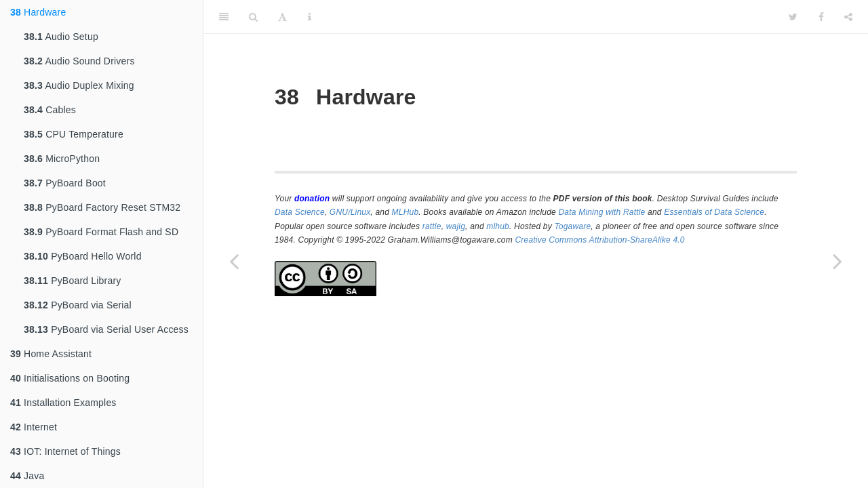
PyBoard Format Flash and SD (101, 232)
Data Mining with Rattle (602, 212)
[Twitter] (793, 17)
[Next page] (837, 261)
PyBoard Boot (65, 183)
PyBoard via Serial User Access (106, 329)
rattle (432, 226)
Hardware (38, 12)
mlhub (498, 226)
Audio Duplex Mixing (79, 85)
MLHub (406, 212)
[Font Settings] (282, 17)
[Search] (253, 17)
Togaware (572, 226)
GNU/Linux (350, 212)
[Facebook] (821, 17)
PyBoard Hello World (83, 256)
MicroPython (62, 159)
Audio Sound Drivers (79, 61)
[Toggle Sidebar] (224, 17)
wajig (456, 226)
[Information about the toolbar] (310, 17)
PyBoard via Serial (78, 305)
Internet (34, 427)
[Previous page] (234, 261)
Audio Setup (61, 37)
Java (27, 476)
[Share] (848, 17)
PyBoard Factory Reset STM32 (102, 207)
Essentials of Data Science (714, 212)
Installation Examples (63, 403)
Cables (50, 110)
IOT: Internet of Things (65, 451)
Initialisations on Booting (70, 378)
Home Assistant (51, 354)
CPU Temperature (74, 134)
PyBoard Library (73, 281)
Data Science (300, 212)
